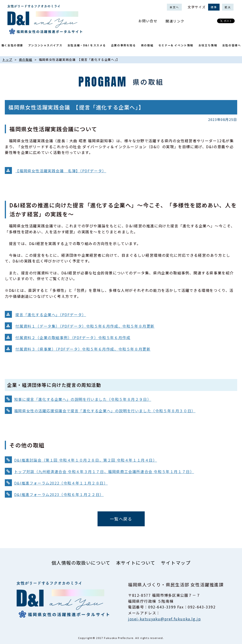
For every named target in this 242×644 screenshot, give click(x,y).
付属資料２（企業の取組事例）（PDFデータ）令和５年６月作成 (73, 337)
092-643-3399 (162, 607)
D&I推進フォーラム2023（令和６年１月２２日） (59, 494)
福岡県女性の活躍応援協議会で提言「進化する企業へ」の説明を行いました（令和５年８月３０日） (105, 411)
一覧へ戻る (121, 519)
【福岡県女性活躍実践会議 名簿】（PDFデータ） (61, 171)
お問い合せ (148, 21)
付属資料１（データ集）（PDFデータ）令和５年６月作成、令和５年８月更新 (85, 326)
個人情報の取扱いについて (81, 563)
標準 (214, 7)
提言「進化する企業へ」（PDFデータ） (51, 315)
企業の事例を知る (124, 45)
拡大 (228, 7)
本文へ (174, 7)
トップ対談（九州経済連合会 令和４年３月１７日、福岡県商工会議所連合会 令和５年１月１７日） (104, 471)
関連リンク (175, 21)
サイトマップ (176, 563)
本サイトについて (136, 563)
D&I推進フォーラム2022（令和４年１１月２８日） (61, 483)
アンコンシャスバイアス (45, 45)
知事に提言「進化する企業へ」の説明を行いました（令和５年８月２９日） (83, 399)
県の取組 (147, 45)
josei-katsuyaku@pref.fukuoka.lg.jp (164, 619)
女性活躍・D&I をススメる (87, 45)
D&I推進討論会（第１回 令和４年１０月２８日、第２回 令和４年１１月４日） (86, 460)
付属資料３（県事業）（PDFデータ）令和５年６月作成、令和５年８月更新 (83, 349)
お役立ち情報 (208, 45)
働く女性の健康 (12, 45)
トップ (7, 60)
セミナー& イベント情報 (176, 45)
